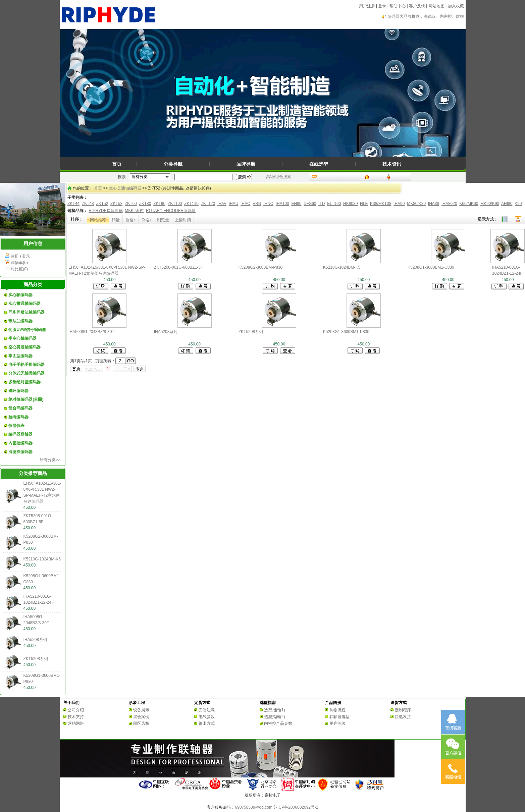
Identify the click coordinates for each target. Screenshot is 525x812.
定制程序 (403, 710)
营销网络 (76, 723)
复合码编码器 (20, 408)
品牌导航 (246, 164)
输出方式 (207, 723)
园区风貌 (141, 723)
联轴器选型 (339, 717)
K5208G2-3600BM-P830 (260, 267)
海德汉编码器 (20, 452)
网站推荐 (98, 220)
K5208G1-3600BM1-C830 (431, 267)
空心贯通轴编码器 (24, 347)
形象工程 (137, 703)
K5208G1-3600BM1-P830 (346, 332)
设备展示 (141, 710)
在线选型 (319, 164)
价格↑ (130, 220)
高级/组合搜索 (279, 177)
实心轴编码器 (20, 295)
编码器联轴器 (20, 434)
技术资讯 (392, 164)
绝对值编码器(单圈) (26, 399)
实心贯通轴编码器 (24, 304)
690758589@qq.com (254, 807)
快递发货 (403, 717)
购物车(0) (19, 263)
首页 (117, 164)
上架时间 (183, 220)
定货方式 (202, 703)
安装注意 (207, 710)
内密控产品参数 (278, 723)
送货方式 (399, 703)
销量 (116, 220)
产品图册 (333, 703)
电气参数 (207, 717)
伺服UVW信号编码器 (27, 330)
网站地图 (436, 6)
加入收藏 (456, 6)
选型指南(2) (275, 717)
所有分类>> (50, 460)
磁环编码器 (18, 391)
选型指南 (268, 703)
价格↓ (146, 220)
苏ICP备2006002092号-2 (296, 807)
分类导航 (173, 164)
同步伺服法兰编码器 (27, 312)
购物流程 (337, 710)
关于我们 (71, 703)
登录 (382, 6)
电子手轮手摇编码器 (27, 365)
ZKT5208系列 (36, 659)
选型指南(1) (275, 710)
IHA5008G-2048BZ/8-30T (91, 332)
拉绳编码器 (18, 417)
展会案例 (141, 717)
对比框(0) (19, 269)
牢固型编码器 (20, 356)
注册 (15, 256)
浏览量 (163, 220)
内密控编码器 (20, 443)
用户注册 (367, 6)
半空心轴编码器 (22, 338)
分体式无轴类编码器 (27, 373)
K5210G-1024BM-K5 (42, 559)
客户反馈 (417, 6)
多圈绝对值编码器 (24, 382)
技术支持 (76, 717)
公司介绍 (76, 710)
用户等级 (337, 723)
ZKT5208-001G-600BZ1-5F (179, 267)
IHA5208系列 (35, 640)
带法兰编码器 (20, 321)
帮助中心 (398, 6)
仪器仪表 (16, 426)
